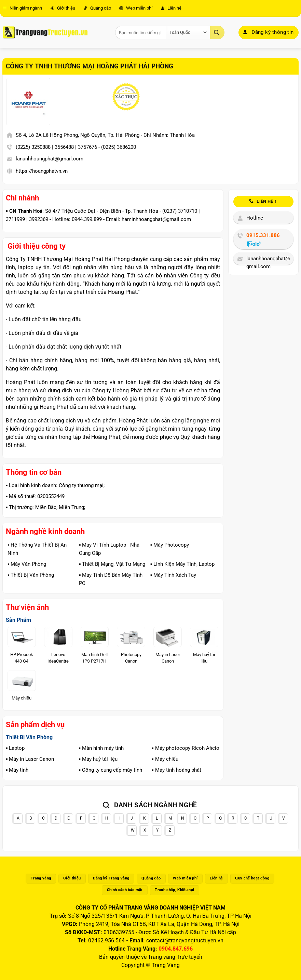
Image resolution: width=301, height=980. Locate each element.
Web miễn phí (136, 8)
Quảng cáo (97, 8)
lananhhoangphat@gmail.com (50, 159)
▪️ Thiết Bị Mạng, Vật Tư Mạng (112, 564)
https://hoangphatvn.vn (42, 171)
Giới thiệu (63, 8)
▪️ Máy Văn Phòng (27, 564)
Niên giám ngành (22, 8)
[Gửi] (217, 32)
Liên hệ (171, 8)
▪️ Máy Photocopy (170, 545)
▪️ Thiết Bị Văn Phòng (31, 575)
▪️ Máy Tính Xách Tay (173, 575)
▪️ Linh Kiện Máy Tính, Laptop (182, 564)
